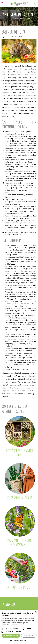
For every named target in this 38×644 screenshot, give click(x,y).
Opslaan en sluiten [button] (11, 635)
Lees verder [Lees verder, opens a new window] (14, 625)
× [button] (36, 612)
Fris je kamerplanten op (19, 497)
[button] (19, 641)
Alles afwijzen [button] (29, 635)
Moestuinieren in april (19, 587)
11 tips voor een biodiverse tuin (19, 453)
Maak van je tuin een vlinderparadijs (19, 542)
